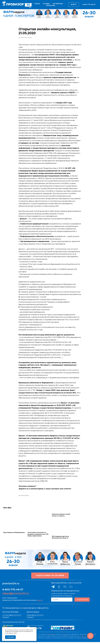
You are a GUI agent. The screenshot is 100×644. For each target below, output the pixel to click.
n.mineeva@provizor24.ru (12, 617)
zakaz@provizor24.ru (16, 595)
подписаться (82, 601)
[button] (50, 577)
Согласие (65, 636)
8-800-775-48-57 (13, 591)
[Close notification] (35, 629)
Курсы (37, 4)
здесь (40, 602)
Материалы (58, 4)
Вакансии (51, 5)
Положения (51, 636)
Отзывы (46, 4)
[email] (62, 601)
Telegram (6, 619)
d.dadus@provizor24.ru (35, 617)
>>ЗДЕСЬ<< (83, 638)
